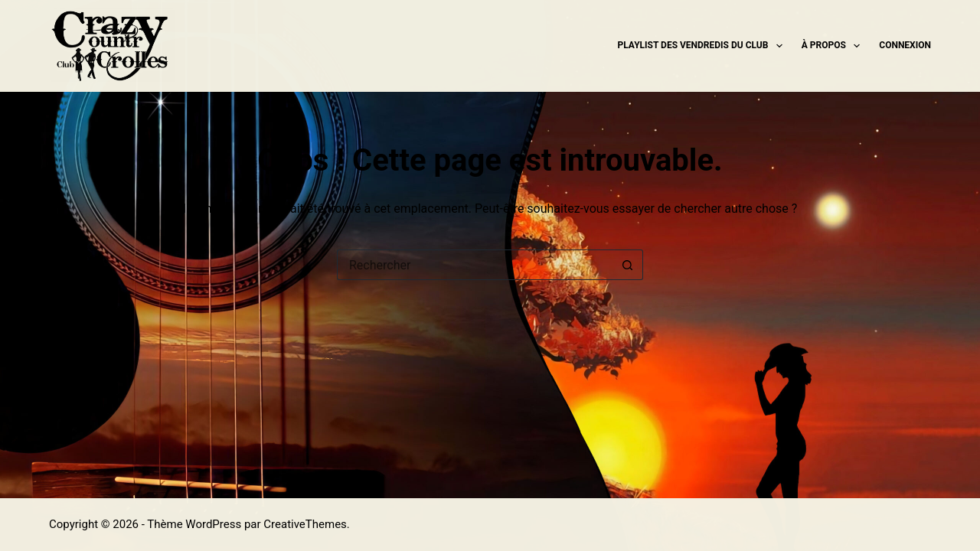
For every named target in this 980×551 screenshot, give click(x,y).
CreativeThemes (305, 524)
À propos (834, 46)
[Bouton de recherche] (628, 265)
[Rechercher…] (475, 265)
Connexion (905, 45)
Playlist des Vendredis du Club (703, 46)
